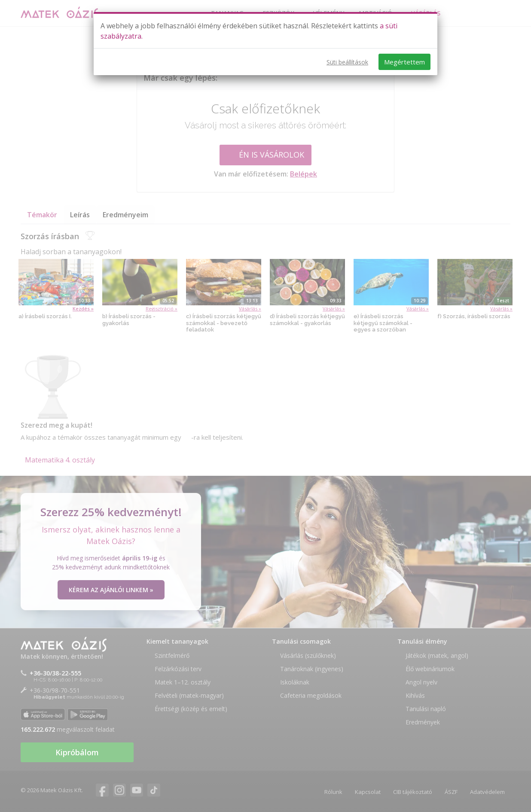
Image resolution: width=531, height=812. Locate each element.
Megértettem (404, 62)
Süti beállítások (347, 62)
